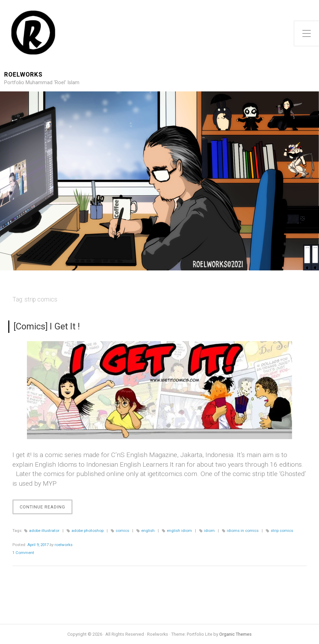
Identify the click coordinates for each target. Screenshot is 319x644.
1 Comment (23, 553)
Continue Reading (46, 509)
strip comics (282, 531)
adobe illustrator (44, 531)
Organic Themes (235, 634)
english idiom (179, 531)
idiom (209, 531)
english (148, 531)
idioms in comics (243, 531)
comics (122, 531)
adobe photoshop (88, 531)
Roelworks (23, 75)
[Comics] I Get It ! (47, 326)
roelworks (64, 545)
